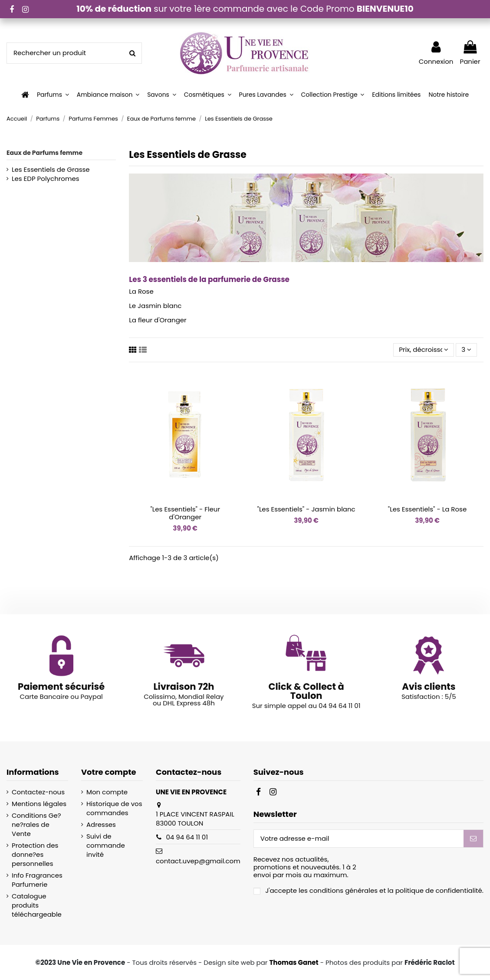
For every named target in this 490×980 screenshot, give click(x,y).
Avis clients (429, 687)
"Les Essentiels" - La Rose (427, 509)
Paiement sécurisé (61, 687)
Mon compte (107, 792)
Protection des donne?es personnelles (35, 854)
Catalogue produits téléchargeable (37, 905)
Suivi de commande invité (106, 845)
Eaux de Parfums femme (44, 153)
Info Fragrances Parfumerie (37, 880)
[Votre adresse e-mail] (359, 839)
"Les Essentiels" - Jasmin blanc (306, 509)
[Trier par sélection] (424, 350)
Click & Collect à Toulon (306, 691)
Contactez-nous (38, 792)
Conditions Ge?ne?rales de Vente (36, 824)
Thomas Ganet (294, 962)
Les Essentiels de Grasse (51, 169)
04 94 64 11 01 (187, 837)
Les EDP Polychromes (46, 179)
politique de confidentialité (439, 890)
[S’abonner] (473, 839)
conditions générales (344, 890)
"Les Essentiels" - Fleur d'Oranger (185, 513)
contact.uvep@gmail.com (198, 861)
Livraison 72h (184, 687)
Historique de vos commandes (114, 808)
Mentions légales (39, 804)
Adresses (101, 824)
